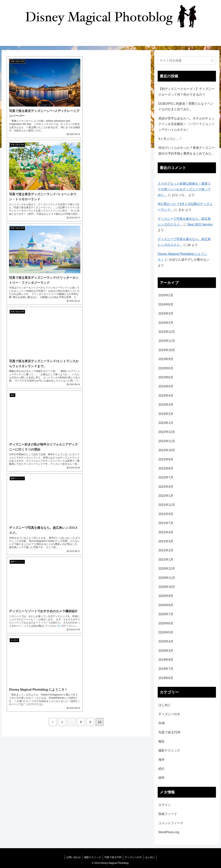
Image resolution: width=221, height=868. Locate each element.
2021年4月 (166, 532)
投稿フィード (168, 814)
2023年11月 (167, 341)
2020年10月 (167, 587)
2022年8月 (166, 468)
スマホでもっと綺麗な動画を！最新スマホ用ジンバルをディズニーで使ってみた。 (184, 189)
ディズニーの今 (169, 714)
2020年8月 (166, 605)
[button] (212, 61)
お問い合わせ (73, 857)
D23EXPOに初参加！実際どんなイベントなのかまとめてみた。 (186, 106)
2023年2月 (166, 414)
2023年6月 (166, 377)
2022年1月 (166, 496)
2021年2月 (166, 550)
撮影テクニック (169, 750)
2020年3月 (166, 651)
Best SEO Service (200, 224)
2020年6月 (166, 623)
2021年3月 (166, 541)
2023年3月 (166, 405)
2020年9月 (166, 596)
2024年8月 (166, 304)
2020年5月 (166, 632)
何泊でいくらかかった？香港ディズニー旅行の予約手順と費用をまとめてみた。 (186, 151)
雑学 (161, 778)
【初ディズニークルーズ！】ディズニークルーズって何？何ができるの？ (186, 92)
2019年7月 (166, 669)
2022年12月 (167, 432)
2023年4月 (166, 396)
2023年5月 (166, 386)
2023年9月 (166, 359)
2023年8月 (166, 368)
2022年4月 (166, 487)
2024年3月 (166, 314)
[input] (187, 61)
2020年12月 (167, 569)
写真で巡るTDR (169, 732)
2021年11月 (167, 505)
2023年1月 (166, 423)
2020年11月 (167, 578)
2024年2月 (166, 323)
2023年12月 (167, 332)
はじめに (165, 705)
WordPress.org (169, 832)
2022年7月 (166, 477)
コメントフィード (171, 823)
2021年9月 (166, 514)
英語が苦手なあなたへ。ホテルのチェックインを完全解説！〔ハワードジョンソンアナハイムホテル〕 (186, 124)
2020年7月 (166, 614)
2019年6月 (166, 678)
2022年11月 (167, 441)
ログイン (165, 805)
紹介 (161, 769)
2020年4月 (166, 641)
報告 (161, 741)
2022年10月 (167, 450)
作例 (161, 723)
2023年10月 (167, 350)
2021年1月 (166, 560)
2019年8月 (166, 660)
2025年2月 (166, 295)
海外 (161, 760)
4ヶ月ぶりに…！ (170, 139)
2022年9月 (166, 459)
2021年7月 (166, 523)
